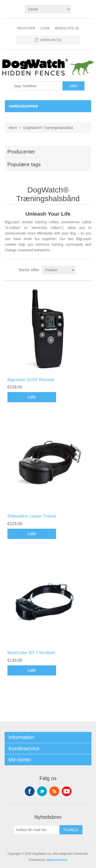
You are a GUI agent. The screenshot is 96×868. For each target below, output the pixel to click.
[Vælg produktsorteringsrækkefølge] (59, 270)
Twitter (42, 791)
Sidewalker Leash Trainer (32, 516)
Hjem (13, 128)
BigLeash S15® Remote (31, 380)
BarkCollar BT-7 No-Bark (31, 653)
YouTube (67, 791)
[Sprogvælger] (48, 9)
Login (45, 28)
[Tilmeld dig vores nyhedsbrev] (37, 830)
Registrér (26, 28)
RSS (54, 791)
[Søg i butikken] (37, 86)
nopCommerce (57, 860)
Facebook (30, 791)
